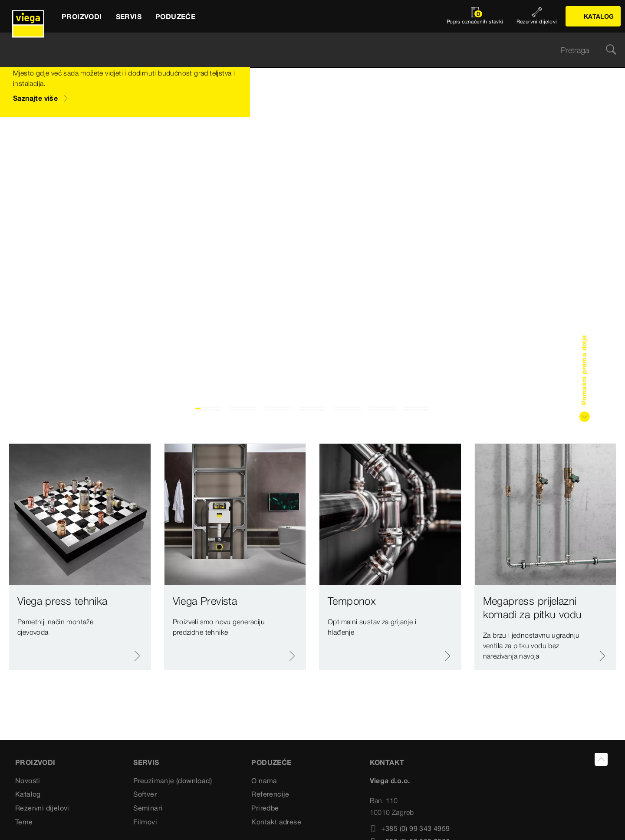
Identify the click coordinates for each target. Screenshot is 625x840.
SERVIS (146, 762)
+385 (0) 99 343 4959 (410, 828)
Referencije (270, 794)
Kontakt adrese (276, 822)
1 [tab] (209, 408)
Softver (145, 794)
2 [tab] (243, 408)
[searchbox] (305, 50)
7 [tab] (417, 408)
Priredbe (265, 808)
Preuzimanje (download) (173, 781)
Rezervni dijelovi (42, 808)
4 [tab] (313, 408)
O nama (264, 781)
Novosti (28, 781)
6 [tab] (382, 408)
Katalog (28, 794)
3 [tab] (278, 408)
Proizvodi (35, 762)
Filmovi (145, 822)
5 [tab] (347, 408)
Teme (24, 822)
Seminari (148, 808)
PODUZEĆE (271, 762)
